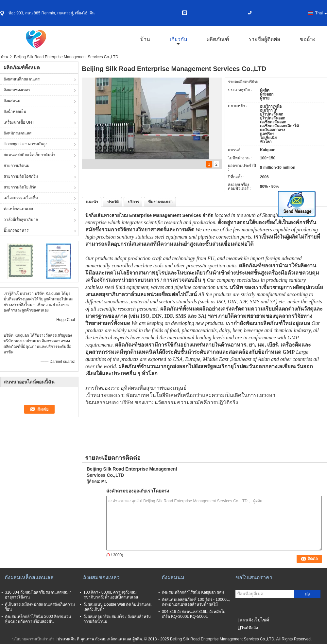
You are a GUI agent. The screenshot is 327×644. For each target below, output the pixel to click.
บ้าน (145, 39)
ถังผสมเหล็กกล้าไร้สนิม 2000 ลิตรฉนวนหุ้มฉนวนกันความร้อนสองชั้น (38, 619)
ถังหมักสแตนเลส (17, 133)
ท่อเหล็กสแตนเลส (18, 209)
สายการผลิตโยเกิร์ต (20, 187)
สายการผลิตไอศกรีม (21, 176)
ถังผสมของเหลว (17, 90)
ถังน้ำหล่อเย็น (15, 112)
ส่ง (308, 594)
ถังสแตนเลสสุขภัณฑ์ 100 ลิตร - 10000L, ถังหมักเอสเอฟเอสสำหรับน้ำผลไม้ (196, 602)
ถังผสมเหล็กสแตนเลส (22, 79)
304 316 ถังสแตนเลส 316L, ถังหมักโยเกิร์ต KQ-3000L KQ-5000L (194, 614)
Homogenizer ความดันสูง (26, 144)
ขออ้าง (308, 39)
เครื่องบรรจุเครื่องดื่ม (21, 198)
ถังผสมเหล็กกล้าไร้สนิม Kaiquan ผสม (193, 592)
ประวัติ (113, 202)
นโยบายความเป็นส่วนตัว (33, 639)
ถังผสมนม (12, 101)
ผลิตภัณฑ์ (218, 39)
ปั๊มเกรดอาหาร (16, 230)
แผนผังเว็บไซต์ (254, 620)
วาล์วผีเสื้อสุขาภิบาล (21, 220)
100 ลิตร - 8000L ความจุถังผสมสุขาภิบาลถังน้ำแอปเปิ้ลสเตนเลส (111, 595)
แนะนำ (92, 202)
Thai (321, 13)
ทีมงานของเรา (160, 202)
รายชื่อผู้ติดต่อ (264, 39)
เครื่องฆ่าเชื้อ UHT (19, 122)
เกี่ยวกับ (178, 39)
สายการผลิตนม (17, 166)
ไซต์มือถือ (248, 628)
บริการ (133, 202)
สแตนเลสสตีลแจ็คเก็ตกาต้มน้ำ (29, 155)
